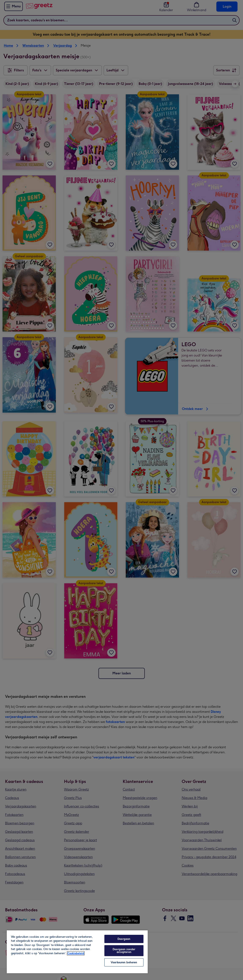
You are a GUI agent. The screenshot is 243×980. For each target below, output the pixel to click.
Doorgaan (124, 939)
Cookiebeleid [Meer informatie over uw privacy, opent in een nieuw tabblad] (76, 953)
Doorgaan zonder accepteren (124, 951)
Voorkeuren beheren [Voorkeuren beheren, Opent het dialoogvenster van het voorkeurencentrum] (124, 962)
